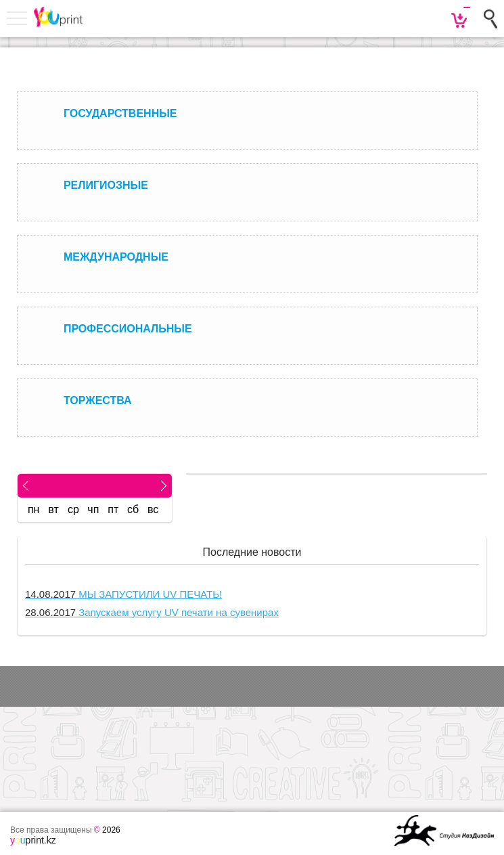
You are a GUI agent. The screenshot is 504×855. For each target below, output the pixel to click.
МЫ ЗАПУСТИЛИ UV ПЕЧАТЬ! (123, 594)
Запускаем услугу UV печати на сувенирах (152, 612)
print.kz (33, 840)
